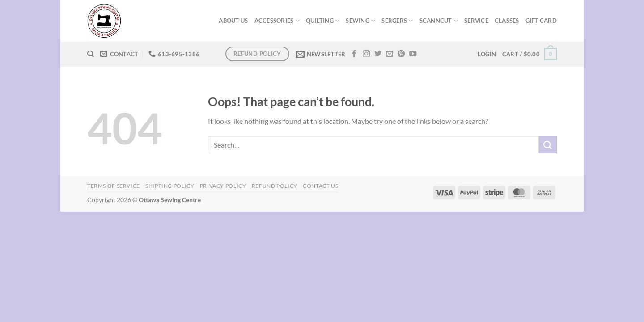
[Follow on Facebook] (354, 54)
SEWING (360, 21)
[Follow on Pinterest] (401, 54)
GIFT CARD (541, 21)
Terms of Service (114, 186)
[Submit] (548, 145)
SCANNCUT (439, 21)
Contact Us (320, 186)
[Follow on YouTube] (413, 54)
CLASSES (507, 21)
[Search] (91, 54)
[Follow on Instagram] (366, 54)
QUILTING (323, 21)
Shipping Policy (170, 186)
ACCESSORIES (277, 21)
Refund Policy (275, 186)
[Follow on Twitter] (378, 54)
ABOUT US (233, 21)
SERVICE (476, 21)
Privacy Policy (223, 186)
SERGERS (397, 21)
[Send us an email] (390, 54)
